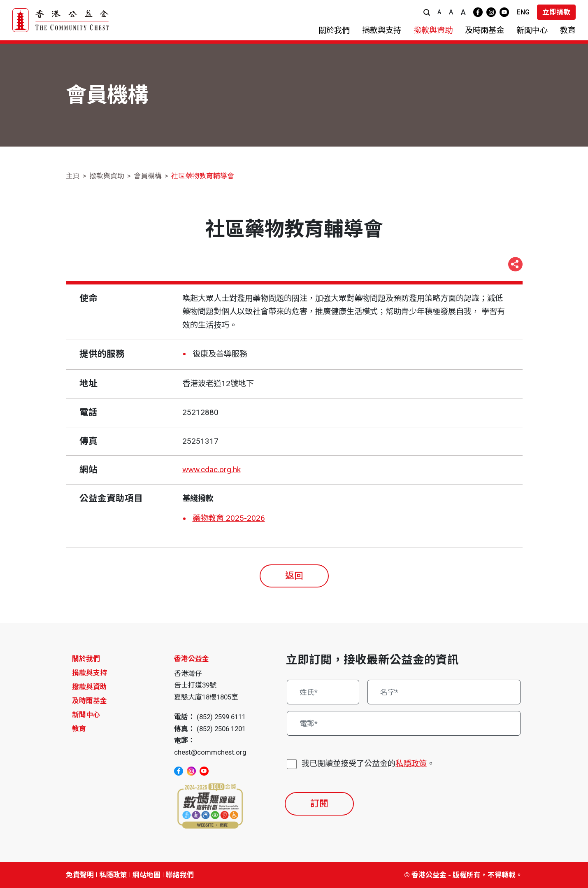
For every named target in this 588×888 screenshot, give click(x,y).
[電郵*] (404, 723)
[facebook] (478, 12)
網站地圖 (146, 875)
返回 (294, 576)
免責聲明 (80, 875)
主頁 (73, 176)
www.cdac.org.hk (211, 470)
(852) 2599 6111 (221, 717)
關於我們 (86, 659)
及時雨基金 (89, 701)
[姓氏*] (323, 692)
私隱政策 (411, 763)
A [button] (439, 12)
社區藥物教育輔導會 (203, 176)
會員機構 (148, 176)
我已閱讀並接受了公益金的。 (368, 764)
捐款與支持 (89, 673)
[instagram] (491, 12)
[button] (427, 12)
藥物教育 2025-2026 (229, 518)
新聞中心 (86, 715)
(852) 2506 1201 (221, 729)
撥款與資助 (107, 176)
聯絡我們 (180, 875)
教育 (79, 729)
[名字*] (444, 692)
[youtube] (504, 12)
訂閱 (319, 803)
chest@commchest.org (210, 752)
